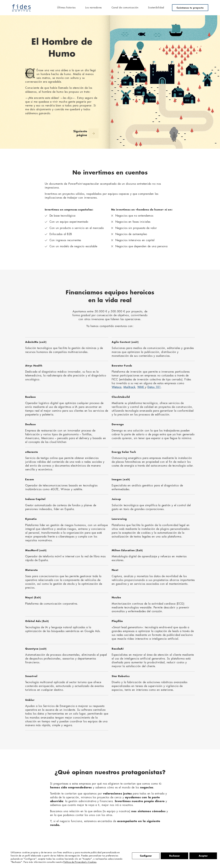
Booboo (31, 397)
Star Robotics (121, 676)
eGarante (32, 452)
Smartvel (31, 676)
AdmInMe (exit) (36, 342)
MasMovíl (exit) (36, 550)
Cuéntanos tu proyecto (190, 8)
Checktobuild (121, 397)
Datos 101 (154, 387)
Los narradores (93, 8)
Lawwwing (119, 519)
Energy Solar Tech (124, 452)
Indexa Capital (35, 499)
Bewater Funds (122, 366)
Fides (21, 8)
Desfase (30, 424)
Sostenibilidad (156, 8)
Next (115, 570)
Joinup (116, 499)
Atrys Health (34, 366)
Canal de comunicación (125, 8)
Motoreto (32, 570)
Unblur (30, 700)
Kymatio (31, 519)
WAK (141, 387)
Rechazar (175, 856)
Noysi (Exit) (33, 598)
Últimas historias (66, 8)
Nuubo (116, 598)
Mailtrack (129, 387)
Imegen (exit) (121, 480)
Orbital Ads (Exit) (37, 621)
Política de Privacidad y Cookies (80, 862)
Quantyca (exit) (36, 649)
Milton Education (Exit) (127, 550)
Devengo (118, 424)
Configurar (146, 856)
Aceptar (203, 856)
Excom (30, 480)
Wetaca (117, 387)
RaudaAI (118, 649)
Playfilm (117, 621)
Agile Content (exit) (125, 342)
